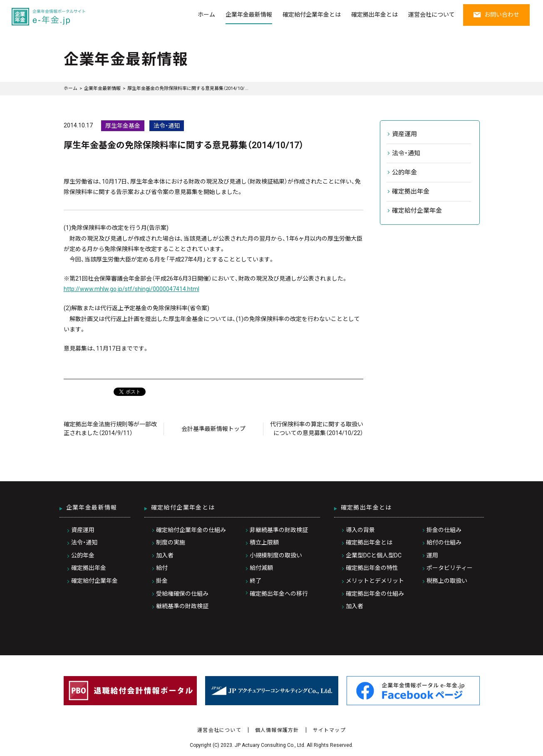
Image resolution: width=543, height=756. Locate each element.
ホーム (206, 15)
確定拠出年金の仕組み (375, 594)
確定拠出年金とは (374, 15)
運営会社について (431, 15)
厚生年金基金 (123, 126)
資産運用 (404, 134)
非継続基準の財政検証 (279, 530)
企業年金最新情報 (249, 15)
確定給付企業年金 (417, 211)
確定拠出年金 (411, 191)
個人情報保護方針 (277, 730)
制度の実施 (171, 542)
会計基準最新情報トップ (213, 429)
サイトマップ (329, 730)
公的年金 (404, 172)
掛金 (162, 581)
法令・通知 (167, 126)
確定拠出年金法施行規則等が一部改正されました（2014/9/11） (110, 429)
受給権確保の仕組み (182, 594)
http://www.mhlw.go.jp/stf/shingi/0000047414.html (131, 289)
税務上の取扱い (447, 581)
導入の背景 (360, 530)
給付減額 (261, 568)
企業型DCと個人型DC (374, 555)
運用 (432, 555)
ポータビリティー (450, 568)
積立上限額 (264, 542)
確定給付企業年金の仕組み (191, 530)
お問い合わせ (496, 15)
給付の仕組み (444, 542)
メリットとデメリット (375, 581)
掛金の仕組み (444, 530)
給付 (162, 568)
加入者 (165, 555)
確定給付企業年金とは (312, 15)
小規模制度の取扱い (276, 555)
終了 (255, 581)
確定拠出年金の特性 (372, 568)
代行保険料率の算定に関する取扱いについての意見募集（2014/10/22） (317, 429)
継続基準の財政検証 (182, 606)
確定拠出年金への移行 (279, 594)
